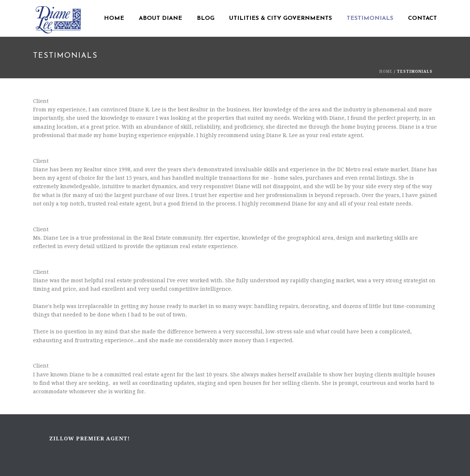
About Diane (160, 18)
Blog (206, 18)
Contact (422, 18)
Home (114, 18)
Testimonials (370, 18)
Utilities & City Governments (281, 18)
